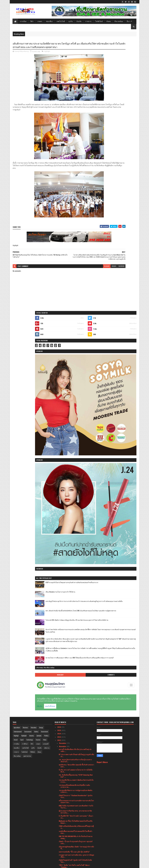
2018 (59, 858)
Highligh (16, 347)
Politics (46, 347)
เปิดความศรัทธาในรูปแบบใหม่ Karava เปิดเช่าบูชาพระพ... (75, 746)
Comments (127, 289)
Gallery (36, 343)
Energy (41, 339)
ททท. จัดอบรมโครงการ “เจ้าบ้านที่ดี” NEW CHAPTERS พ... (74, 799)
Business (25, 339)
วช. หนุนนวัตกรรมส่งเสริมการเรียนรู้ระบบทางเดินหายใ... (75, 372)
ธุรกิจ (71, 21)
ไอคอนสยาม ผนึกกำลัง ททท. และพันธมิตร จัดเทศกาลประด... (76, 780)
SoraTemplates (24, 865)
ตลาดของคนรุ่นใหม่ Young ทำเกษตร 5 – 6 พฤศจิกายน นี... (74, 786)
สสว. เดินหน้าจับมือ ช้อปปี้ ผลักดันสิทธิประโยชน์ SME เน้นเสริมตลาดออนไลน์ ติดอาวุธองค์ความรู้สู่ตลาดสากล (122, 216)
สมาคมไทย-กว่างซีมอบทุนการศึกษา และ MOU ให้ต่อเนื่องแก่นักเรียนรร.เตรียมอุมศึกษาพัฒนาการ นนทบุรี (123, 274)
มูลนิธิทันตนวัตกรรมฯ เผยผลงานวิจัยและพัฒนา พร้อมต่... (76, 604)
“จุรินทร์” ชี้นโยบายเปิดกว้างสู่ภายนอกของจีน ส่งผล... (76, 692)
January (62, 844)
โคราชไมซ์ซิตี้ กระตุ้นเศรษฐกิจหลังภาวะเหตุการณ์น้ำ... (73, 650)
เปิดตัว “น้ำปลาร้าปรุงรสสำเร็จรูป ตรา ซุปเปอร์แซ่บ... (76, 454)
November (63, 358)
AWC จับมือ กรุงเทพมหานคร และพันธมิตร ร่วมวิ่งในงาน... (76, 418)
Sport (22, 351)
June (61, 827)
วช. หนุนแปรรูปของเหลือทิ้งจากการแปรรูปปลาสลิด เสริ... (75, 677)
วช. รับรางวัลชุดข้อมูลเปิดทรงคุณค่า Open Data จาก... (76, 731)
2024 (59, 345)
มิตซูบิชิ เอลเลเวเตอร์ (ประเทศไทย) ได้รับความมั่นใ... (75, 527)
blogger (76, 273)
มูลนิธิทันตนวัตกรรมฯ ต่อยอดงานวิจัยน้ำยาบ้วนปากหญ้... (76, 640)
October (62, 814)
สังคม (109, 21)
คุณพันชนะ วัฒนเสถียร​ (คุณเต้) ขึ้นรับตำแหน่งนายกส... (76, 377)
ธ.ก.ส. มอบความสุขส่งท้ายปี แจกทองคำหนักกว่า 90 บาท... (76, 553)
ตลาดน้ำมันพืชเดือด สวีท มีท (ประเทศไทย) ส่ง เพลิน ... (75, 362)
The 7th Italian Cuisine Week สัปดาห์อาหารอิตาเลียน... (74, 573)
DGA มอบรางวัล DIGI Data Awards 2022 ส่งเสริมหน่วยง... (76, 697)
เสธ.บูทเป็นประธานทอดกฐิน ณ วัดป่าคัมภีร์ (74, 706)
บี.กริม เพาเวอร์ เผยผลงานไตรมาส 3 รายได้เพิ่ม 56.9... (76, 382)
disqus (84, 273)
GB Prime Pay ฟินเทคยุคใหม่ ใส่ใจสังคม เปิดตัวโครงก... (76, 493)
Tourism (38, 351)
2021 (59, 848)
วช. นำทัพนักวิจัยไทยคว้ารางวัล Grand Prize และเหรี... (76, 558)
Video (45, 351)
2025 (59, 342)
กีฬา (32, 21)
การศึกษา (25, 356)
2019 (59, 854)
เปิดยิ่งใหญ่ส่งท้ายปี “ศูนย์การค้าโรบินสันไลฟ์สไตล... (75, 473)
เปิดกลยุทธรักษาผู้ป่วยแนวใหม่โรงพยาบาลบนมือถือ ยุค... (76, 522)
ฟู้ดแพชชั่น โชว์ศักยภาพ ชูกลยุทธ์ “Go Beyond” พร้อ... (76, 716)
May (61, 831)
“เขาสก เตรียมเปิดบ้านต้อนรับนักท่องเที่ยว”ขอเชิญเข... (75, 483)
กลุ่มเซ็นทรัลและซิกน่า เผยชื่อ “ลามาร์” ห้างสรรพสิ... (76, 578)
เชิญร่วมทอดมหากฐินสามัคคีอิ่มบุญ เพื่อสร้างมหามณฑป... (76, 775)
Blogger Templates (43, 865)
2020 (59, 851)
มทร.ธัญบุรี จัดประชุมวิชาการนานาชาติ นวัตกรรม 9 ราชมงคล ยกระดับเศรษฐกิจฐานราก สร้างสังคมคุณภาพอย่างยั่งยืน (123, 206)
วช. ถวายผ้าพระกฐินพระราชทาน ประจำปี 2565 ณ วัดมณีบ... (76, 741)
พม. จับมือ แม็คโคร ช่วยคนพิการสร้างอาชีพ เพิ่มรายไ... (76, 752)
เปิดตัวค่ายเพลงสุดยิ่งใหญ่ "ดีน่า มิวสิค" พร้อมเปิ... (76, 756)
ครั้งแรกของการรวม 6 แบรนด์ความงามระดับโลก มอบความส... (76, 413)
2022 (59, 352)
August (62, 821)
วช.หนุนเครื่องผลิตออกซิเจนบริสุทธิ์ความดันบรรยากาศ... (74, 398)
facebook (91, 273)
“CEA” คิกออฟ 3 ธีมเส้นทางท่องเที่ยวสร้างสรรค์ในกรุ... (76, 635)
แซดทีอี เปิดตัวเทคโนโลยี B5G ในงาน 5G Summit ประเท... (76, 599)
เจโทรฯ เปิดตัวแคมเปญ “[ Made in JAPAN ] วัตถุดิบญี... (76, 794)
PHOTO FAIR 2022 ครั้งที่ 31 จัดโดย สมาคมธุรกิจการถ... (76, 498)
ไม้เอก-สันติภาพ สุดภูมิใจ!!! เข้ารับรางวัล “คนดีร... (75, 804)
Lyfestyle (39, 347)
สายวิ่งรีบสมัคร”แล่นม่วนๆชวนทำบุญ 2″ (73, 659)
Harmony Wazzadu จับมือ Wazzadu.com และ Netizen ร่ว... (74, 532)
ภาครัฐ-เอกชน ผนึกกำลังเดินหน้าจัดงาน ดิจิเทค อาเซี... (76, 765)
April (61, 834)
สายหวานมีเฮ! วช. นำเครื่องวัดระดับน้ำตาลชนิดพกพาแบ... (76, 736)
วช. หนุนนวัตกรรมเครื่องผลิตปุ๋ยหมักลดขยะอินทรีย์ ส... (74, 726)
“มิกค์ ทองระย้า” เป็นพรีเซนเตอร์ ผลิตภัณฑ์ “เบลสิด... (76, 512)
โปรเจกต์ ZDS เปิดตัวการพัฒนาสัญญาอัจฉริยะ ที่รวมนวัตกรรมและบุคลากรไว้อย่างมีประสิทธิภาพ (123, 226)
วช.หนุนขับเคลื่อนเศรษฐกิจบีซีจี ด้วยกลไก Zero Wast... (75, 770)
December (63, 355)
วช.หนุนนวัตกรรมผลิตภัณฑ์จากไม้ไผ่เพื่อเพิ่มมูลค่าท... (76, 609)
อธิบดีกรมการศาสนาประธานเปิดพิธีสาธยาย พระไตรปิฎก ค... (76, 488)
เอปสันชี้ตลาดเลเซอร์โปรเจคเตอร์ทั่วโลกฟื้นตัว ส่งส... (75, 444)
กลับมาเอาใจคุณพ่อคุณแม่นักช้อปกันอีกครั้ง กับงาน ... (75, 503)
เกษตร (40, 21)
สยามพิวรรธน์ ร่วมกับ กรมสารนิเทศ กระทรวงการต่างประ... (76, 614)
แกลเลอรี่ (46, 356)
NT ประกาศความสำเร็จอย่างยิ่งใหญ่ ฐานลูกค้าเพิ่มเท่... (76, 367)
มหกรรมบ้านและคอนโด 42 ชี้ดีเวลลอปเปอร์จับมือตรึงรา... (76, 619)
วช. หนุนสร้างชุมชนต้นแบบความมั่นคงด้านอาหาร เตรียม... (74, 583)
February (63, 840)
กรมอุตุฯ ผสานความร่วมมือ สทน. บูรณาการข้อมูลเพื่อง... (76, 467)
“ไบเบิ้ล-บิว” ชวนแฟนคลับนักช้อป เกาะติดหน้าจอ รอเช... (76, 760)
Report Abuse (102, 374)
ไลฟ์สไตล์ (99, 21)
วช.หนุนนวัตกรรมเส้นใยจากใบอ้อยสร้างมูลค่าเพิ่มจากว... (76, 542)
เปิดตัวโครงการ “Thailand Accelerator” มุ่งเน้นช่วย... (76, 408)
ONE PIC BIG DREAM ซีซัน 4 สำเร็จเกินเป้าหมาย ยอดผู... (76, 449)
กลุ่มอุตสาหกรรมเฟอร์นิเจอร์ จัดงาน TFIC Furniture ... (73, 721)
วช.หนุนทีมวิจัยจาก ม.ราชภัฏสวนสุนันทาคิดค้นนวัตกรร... (76, 403)
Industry (32, 347)
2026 (59, 339)
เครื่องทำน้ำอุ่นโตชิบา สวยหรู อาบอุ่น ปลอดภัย (75, 673)
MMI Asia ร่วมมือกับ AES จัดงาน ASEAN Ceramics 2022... (76, 547)
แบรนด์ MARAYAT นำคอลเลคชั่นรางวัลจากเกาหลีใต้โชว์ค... (76, 594)
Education (34, 339)
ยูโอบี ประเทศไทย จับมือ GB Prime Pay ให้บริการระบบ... (76, 687)
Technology (30, 351)
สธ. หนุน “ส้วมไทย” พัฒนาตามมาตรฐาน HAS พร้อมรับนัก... (75, 663)
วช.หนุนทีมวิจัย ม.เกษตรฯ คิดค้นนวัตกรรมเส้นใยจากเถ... (76, 393)
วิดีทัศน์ (33, 364)
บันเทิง (79, 21)
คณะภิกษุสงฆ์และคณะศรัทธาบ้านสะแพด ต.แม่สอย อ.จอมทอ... (75, 629)
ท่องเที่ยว (49, 21)
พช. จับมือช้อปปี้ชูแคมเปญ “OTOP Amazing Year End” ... (76, 388)
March (62, 837)
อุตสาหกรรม (27, 368)
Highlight (47, 56)
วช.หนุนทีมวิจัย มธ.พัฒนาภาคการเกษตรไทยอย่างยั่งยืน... (76, 655)
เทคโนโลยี (61, 21)
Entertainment (18, 343)
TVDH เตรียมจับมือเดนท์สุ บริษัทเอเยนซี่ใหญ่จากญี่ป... (76, 439)
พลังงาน (47, 360)
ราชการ (88, 21)
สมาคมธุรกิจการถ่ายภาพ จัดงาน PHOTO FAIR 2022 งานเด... (75, 568)
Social (16, 351)
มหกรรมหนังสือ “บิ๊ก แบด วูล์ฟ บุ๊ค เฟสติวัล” (74, 463)
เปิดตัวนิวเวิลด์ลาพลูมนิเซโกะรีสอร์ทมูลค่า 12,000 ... (76, 517)
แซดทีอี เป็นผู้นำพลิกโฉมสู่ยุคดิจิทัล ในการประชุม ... (76, 624)
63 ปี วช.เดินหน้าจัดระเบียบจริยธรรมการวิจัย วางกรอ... (76, 809)
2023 (59, 349)
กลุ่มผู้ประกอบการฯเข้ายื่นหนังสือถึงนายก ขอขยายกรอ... (77, 682)
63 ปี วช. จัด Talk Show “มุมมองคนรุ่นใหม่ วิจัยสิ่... (77, 790)
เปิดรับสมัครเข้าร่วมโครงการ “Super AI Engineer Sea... (76, 645)
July (61, 824)
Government (44, 343)
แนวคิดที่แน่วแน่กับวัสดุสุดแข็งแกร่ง (72, 507)
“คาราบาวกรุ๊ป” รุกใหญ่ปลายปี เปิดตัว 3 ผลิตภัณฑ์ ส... (73, 711)
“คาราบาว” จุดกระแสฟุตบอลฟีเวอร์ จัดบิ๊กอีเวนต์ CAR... (76, 668)
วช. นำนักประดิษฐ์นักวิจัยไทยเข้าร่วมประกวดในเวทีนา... (76, 589)
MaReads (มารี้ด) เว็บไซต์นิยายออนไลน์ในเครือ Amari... (76, 434)
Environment (28, 343)
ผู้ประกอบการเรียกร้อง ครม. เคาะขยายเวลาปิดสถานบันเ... (75, 423)
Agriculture (17, 339)
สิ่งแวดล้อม (119, 21)
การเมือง (23, 21)
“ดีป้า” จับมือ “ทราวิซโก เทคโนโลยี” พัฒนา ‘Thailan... (74, 478)
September (63, 817)
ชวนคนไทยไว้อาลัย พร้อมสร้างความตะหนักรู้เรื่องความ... (76, 563)
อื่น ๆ (129, 21)
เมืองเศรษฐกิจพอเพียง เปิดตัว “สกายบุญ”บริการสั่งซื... (76, 459)
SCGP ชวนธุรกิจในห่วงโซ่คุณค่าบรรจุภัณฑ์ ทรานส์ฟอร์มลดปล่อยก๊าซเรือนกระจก (122, 187)
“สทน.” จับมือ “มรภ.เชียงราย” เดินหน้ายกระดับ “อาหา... (76, 702)
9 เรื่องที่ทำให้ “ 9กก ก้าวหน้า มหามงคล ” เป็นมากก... (76, 428)
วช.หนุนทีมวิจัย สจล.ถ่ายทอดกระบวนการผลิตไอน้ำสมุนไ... (76, 537)
